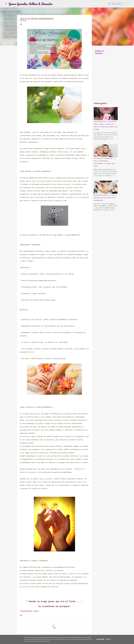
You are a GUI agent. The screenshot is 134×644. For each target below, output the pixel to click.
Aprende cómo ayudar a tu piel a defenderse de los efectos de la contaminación (105, 198)
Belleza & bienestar (26, 611)
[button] (21, 24)
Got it (108, 639)
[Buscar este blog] (120, 4)
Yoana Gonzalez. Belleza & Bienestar (31, 4)
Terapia (36, 611)
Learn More (100, 639)
